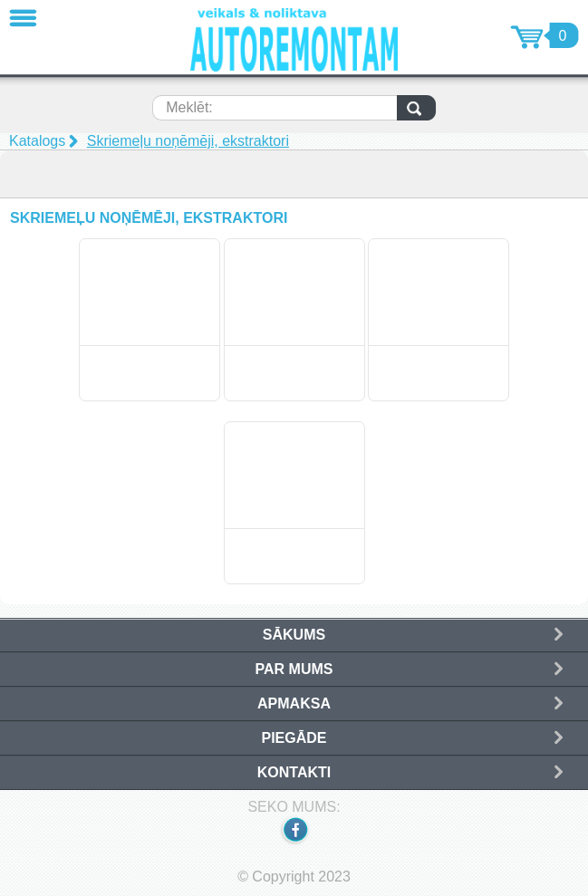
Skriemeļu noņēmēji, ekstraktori (188, 141)
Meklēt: (189, 107)
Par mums (294, 669)
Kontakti (294, 772)
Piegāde (294, 738)
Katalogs (37, 141)
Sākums (294, 635)
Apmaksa (294, 703)
